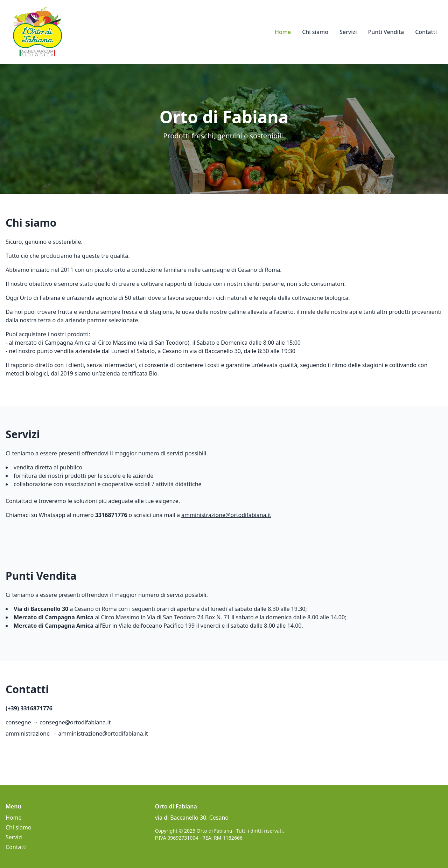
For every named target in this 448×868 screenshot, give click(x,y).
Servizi (348, 32)
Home (283, 32)
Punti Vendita (386, 32)
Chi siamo (315, 32)
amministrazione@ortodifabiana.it (226, 515)
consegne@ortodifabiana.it (75, 722)
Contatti (426, 32)
